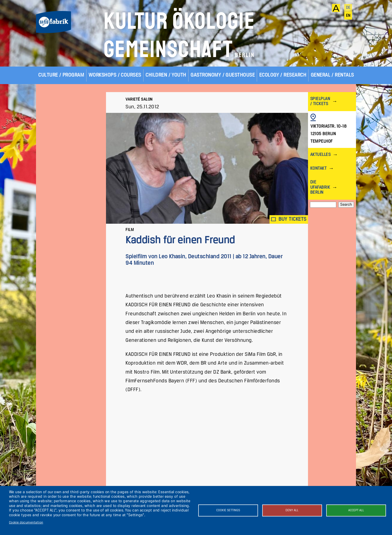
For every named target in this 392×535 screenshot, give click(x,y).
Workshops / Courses (115, 75)
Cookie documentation (26, 523)
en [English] (348, 16)
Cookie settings (228, 510)
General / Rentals (332, 75)
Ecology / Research (283, 75)
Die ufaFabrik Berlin (320, 187)
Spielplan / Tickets (320, 101)
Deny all (292, 510)
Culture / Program (61, 75)
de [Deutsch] (348, 8)
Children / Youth (166, 75)
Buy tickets (289, 219)
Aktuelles (320, 155)
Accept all (356, 510)
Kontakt (318, 169)
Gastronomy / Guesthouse (223, 75)
